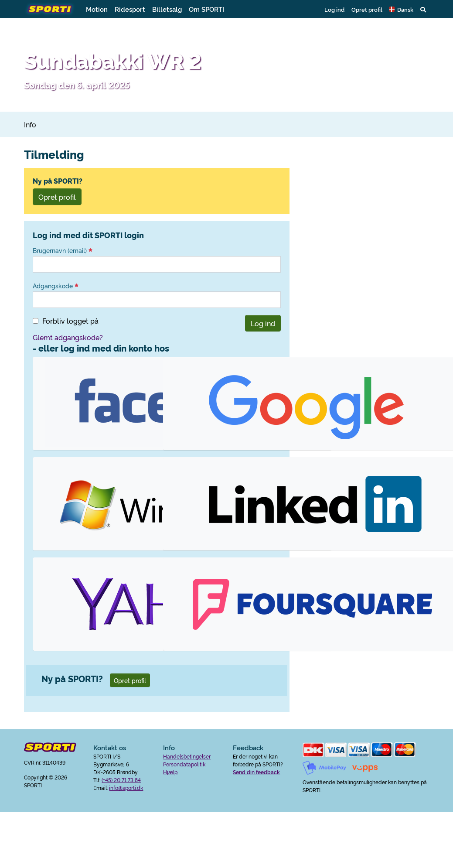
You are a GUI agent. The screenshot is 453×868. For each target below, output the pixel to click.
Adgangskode (56, 286)
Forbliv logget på (70, 321)
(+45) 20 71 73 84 (121, 780)
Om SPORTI (206, 9)
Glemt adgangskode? (68, 337)
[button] (401, 9)
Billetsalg (167, 9)
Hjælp (170, 772)
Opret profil (367, 9)
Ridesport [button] (130, 9)
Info (30, 124)
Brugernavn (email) (63, 250)
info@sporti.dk (126, 788)
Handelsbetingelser (187, 756)
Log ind (334, 9)
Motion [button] (97, 9)
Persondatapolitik (184, 764)
